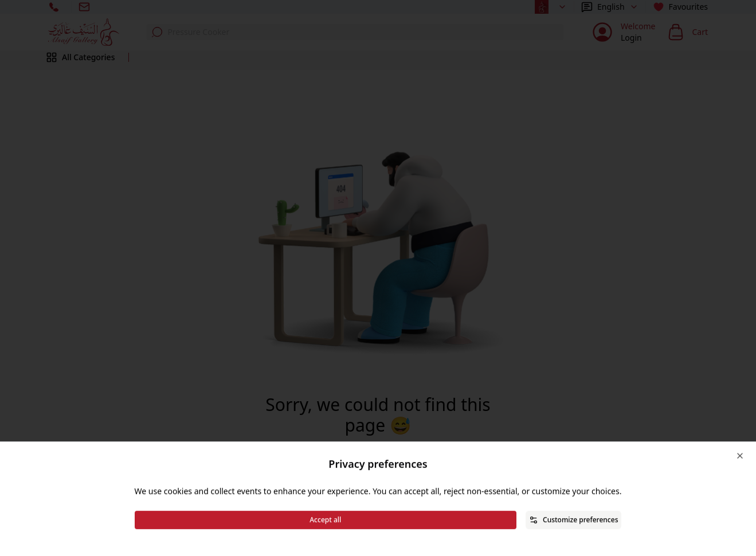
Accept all (325, 540)
